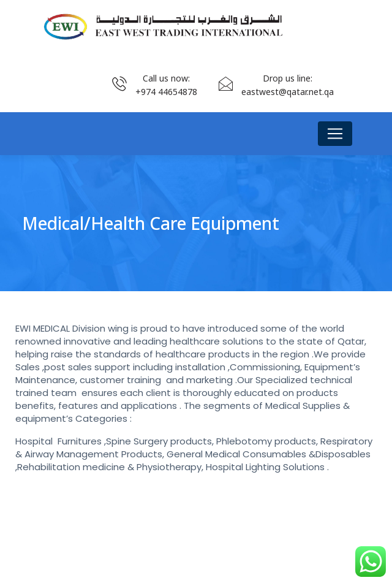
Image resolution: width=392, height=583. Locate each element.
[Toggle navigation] (335, 134)
